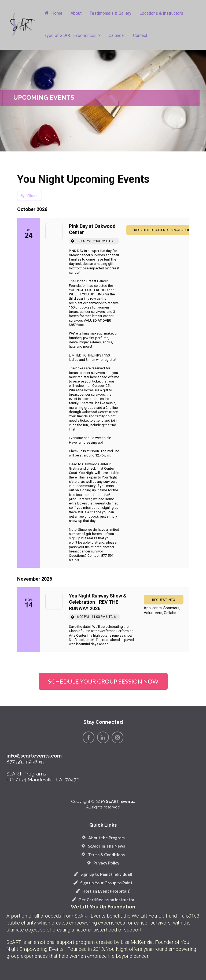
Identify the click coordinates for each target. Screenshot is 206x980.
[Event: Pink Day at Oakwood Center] (103, 393)
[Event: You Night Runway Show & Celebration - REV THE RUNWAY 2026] (103, 619)
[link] (164, 600)
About (76, 13)
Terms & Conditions (103, 855)
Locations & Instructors (161, 13)
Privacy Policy (103, 863)
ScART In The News (103, 846)
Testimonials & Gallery (111, 13)
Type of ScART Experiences (71, 36)
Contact (140, 36)
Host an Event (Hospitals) (103, 891)
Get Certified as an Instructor (103, 900)
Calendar (117, 36)
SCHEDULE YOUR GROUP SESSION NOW (103, 681)
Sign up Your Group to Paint (103, 883)
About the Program (103, 838)
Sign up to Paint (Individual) (103, 874)
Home (54, 13)
